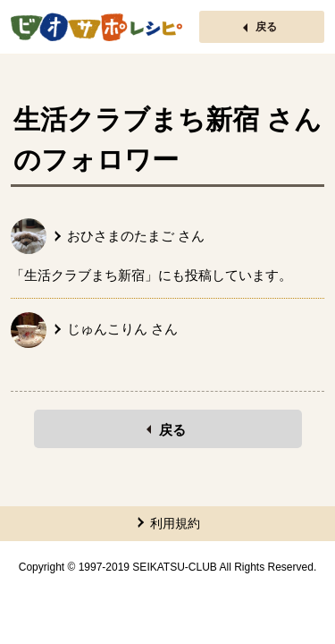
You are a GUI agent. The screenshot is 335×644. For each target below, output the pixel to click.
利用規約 (175, 523)
